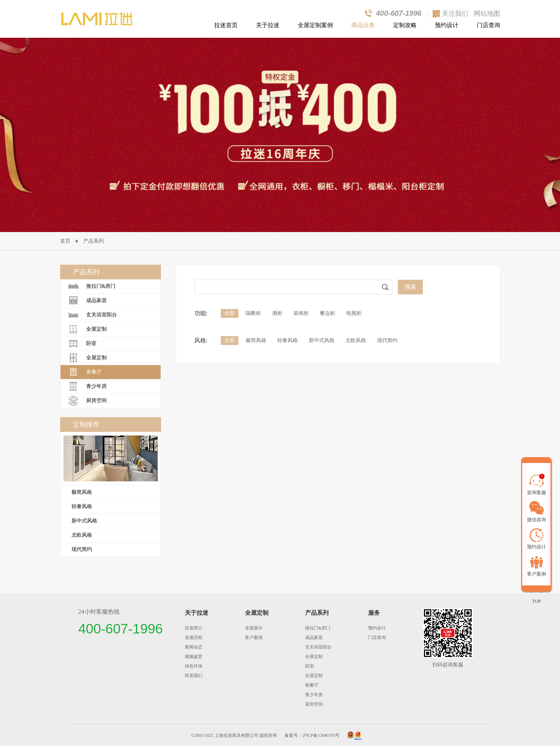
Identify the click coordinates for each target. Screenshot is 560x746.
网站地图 (487, 14)
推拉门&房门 (92, 286)
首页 (65, 241)
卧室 (82, 343)
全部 (230, 313)
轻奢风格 (82, 506)
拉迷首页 (226, 25)
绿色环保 (194, 666)
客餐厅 (85, 372)
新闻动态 (194, 647)
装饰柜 (301, 313)
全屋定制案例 (315, 25)
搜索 (410, 287)
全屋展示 (254, 628)
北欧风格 (82, 535)
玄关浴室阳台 (92, 315)
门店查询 (488, 25)
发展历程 (194, 637)
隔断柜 (253, 313)
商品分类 (363, 25)
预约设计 (447, 25)
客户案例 (254, 637)
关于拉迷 (268, 25)
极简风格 (82, 492)
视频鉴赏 (194, 657)
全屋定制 (87, 329)
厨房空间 (87, 401)
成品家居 (87, 301)
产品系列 (94, 241)
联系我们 (194, 676)
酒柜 (277, 313)
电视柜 (354, 313)
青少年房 (87, 386)
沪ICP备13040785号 (321, 735)
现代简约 (82, 549)
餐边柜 (327, 313)
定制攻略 (405, 25)
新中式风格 (84, 521)
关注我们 (455, 14)
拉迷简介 (194, 628)
